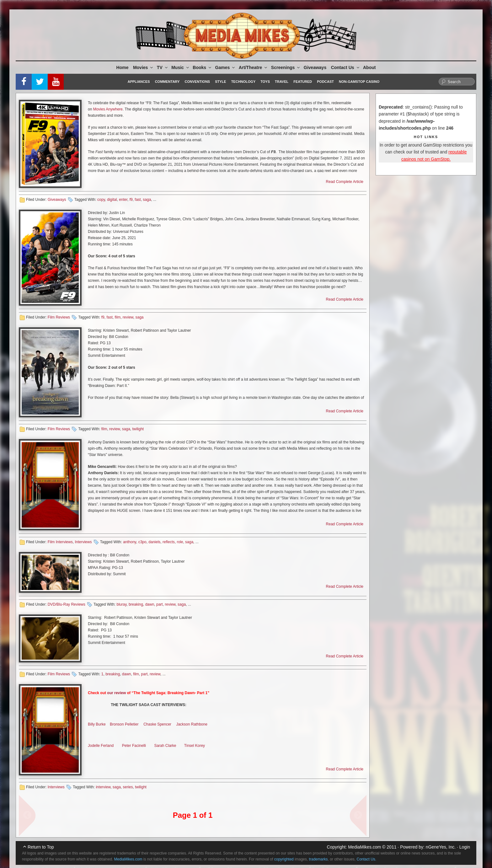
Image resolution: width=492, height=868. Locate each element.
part (160, 604)
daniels (154, 542)
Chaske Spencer (157, 724)
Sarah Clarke (165, 746)
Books (202, 67)
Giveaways (315, 67)
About (369, 67)
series (128, 787)
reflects (169, 542)
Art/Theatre (254, 67)
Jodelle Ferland (101, 746)
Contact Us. (367, 859)
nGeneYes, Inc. (441, 847)
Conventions (197, 82)
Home (123, 67)
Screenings (286, 67)
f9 (131, 200)
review (128, 317)
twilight (138, 429)
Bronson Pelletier (124, 724)
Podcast (325, 82)
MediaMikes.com (364, 847)
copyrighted (284, 859)
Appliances (139, 82)
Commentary (167, 82)
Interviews (83, 542)
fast (138, 200)
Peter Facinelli (134, 746)
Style (220, 82)
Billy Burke (97, 724)
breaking (136, 604)
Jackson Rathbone (192, 724)
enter (123, 200)
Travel (282, 82)
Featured (303, 82)
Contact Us (346, 67)
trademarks (318, 859)
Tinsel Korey (195, 746)
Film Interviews (60, 542)
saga (147, 200)
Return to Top (41, 847)
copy (101, 200)
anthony (130, 542)
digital (112, 200)
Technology (243, 82)
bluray (121, 604)
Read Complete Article (345, 182)
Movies (143, 67)
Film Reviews (59, 317)
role (180, 542)
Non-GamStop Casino (359, 82)
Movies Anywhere (108, 109)
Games (226, 67)
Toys (265, 82)
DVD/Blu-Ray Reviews (67, 604)
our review (116, 693)
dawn (150, 604)
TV (163, 67)
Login (465, 847)
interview (103, 787)
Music (181, 67)
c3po (142, 542)
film (118, 317)
